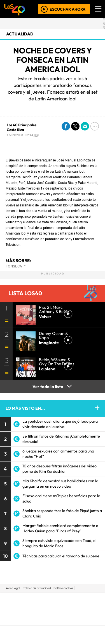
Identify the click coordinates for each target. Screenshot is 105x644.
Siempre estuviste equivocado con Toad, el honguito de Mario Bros (59, 543)
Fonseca (14, 266)
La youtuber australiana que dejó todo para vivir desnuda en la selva (60, 424)
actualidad (20, 34)
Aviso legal (13, 588)
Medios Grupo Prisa (53, 619)
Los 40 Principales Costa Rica (22, 127)
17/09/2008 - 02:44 (23, 135)
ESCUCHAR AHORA (67, 9)
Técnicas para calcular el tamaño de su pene (61, 556)
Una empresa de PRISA (53, 605)
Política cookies (63, 588)
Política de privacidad (37, 588)
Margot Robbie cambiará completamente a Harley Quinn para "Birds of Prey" (60, 528)
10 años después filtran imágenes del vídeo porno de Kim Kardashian (60, 469)
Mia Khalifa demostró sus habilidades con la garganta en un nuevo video (60, 484)
